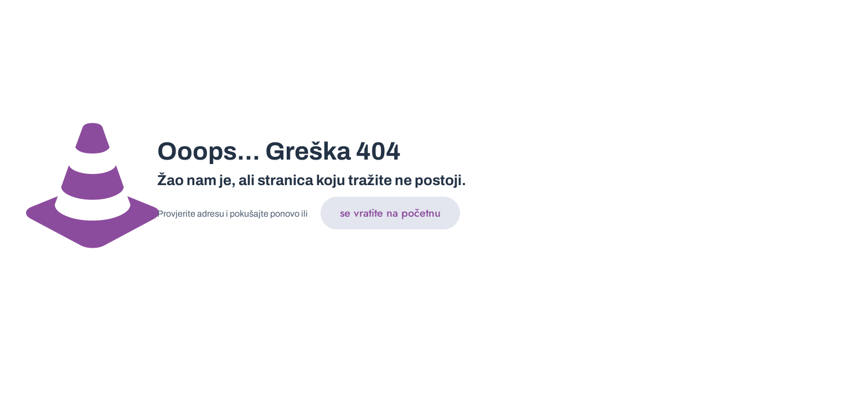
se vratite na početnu (390, 213)
